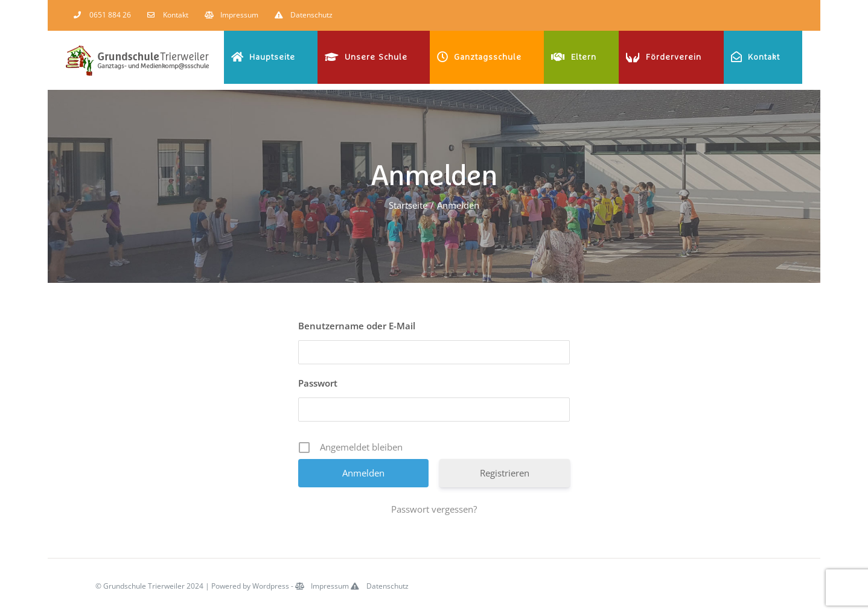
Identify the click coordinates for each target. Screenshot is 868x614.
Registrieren (505, 473)
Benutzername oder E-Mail (357, 326)
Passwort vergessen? (434, 509)
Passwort (318, 383)
